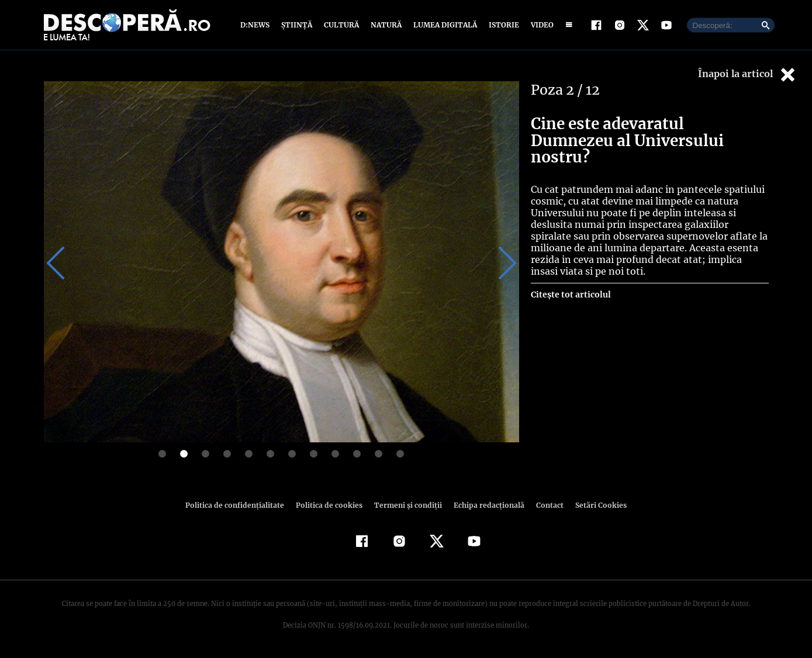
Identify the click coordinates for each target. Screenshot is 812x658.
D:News (257, 25)
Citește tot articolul (570, 278)
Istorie (502, 25)
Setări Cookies (595, 505)
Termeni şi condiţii (407, 505)
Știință (297, 25)
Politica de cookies (331, 505)
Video (540, 25)
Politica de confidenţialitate (240, 505)
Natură (385, 25)
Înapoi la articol (748, 75)
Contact (545, 505)
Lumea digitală (443, 25)
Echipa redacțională (486, 505)
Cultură (341, 25)
